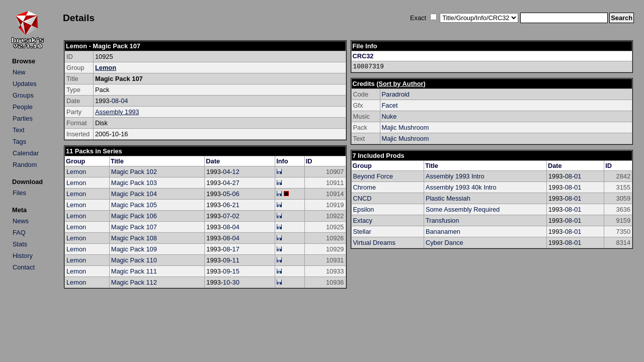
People (23, 107)
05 (226, 194)
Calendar (26, 153)
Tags (19, 142)
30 (236, 282)
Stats (20, 244)
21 (236, 205)
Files (19, 193)
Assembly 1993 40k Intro (461, 187)
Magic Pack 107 (134, 227)
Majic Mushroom (406, 127)
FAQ (19, 233)
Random (25, 165)
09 (226, 260)
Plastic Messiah (448, 198)
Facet (390, 105)
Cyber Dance (445, 243)
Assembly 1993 (117, 112)
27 (236, 183)
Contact (24, 267)
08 (115, 101)
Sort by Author (401, 84)
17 (236, 249)
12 (236, 172)
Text (18, 130)
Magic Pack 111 (134, 271)
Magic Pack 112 (134, 282)
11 (236, 260)
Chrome (365, 187)
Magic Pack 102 (134, 172)
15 (236, 271)
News (21, 221)
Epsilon (364, 209)
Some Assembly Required (463, 209)
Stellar (362, 232)
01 (578, 176)
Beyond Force (373, 176)
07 (226, 216)
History (23, 256)
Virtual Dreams (374, 243)
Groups (23, 95)
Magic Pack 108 (134, 238)
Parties (23, 118)
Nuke (389, 116)
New (19, 72)
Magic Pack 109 (134, 249)
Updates (25, 84)
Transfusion (442, 220)
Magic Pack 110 (134, 260)
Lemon (106, 68)
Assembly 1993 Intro (455, 176)
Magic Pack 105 (134, 205)
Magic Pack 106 (134, 216)
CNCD (363, 198)
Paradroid (396, 94)
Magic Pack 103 (134, 183)
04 (124, 101)
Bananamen (443, 232)
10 (226, 282)
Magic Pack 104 (134, 194)
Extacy (363, 220)
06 (236, 194)
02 (236, 216)
